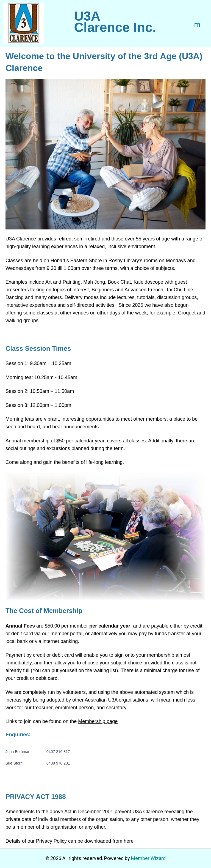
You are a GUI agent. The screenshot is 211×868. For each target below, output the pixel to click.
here (129, 841)
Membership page (98, 721)
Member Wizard (148, 858)
